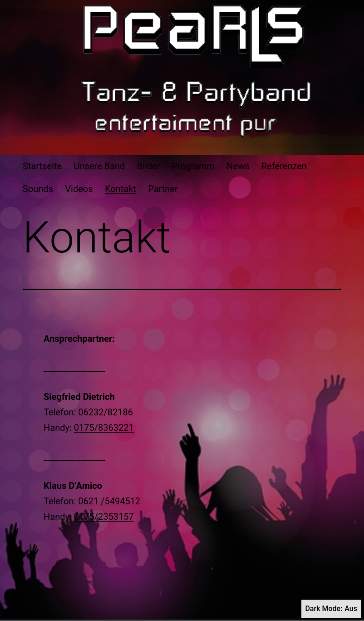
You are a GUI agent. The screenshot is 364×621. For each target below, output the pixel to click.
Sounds (38, 189)
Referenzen (284, 166)
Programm (193, 166)
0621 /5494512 (109, 501)
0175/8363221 (104, 428)
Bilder (149, 166)
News (238, 166)
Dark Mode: (331, 609)
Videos (79, 189)
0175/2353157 (104, 517)
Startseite (42, 166)
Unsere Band (99, 166)
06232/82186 (106, 412)
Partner (163, 189)
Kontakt (121, 189)
